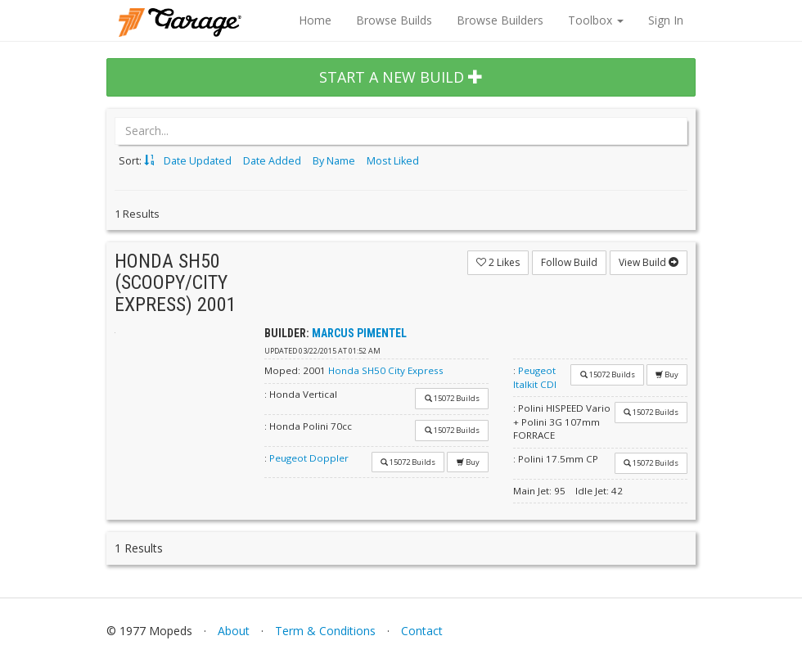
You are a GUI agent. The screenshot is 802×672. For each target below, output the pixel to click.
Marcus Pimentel (359, 333)
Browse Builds (394, 20)
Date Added (272, 161)
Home (315, 20)
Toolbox (596, 20)
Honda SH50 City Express (386, 370)
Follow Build (569, 262)
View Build (649, 262)
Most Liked (393, 161)
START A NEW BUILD (401, 77)
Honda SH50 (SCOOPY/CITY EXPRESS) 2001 (176, 283)
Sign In (666, 20)
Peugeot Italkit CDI (535, 377)
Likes (498, 262)
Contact (422, 631)
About (234, 631)
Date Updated (198, 161)
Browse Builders (500, 20)
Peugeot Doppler (309, 458)
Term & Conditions (325, 631)
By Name (334, 161)
